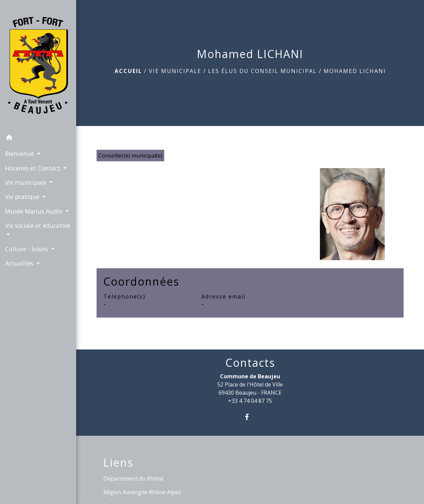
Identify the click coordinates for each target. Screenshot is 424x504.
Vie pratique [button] (23, 197)
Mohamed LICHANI (355, 71)
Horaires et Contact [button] (33, 168)
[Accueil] (38, 65)
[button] (38, 139)
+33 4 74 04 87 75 (250, 401)
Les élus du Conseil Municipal (262, 71)
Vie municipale (175, 71)
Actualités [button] (20, 263)
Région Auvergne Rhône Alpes (142, 492)
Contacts (250, 363)
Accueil (128, 71)
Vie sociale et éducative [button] (38, 226)
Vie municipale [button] (27, 182)
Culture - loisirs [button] (27, 249)
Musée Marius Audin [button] (35, 211)
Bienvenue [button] (20, 154)
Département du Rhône (133, 479)
